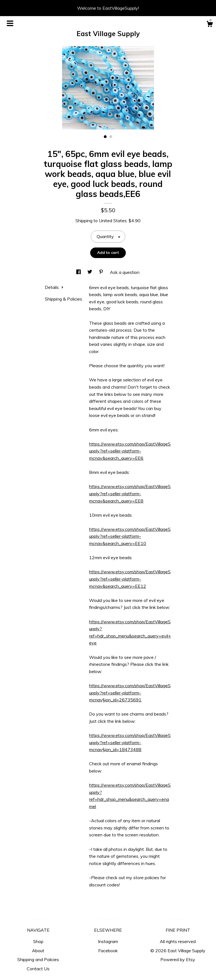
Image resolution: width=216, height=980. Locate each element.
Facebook (108, 951)
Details (54, 287)
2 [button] (111, 137)
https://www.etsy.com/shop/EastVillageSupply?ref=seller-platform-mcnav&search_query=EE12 (130, 579)
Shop (38, 941)
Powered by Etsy (178, 959)
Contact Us (38, 969)
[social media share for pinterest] (102, 272)
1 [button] (105, 137)
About (38, 951)
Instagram (108, 941)
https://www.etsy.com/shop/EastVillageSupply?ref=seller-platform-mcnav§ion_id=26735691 (130, 693)
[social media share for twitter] (90, 272)
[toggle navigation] (10, 23)
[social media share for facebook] (79, 272)
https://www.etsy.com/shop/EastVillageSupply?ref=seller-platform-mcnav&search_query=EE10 (130, 536)
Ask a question (125, 272)
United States (113, 221)
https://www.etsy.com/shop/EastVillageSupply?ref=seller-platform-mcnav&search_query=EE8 (130, 493)
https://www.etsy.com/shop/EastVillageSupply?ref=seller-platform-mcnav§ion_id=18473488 (130, 742)
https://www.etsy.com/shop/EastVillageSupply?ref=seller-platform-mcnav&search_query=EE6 (130, 451)
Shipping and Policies (38, 959)
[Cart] (210, 25)
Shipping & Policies (63, 299)
